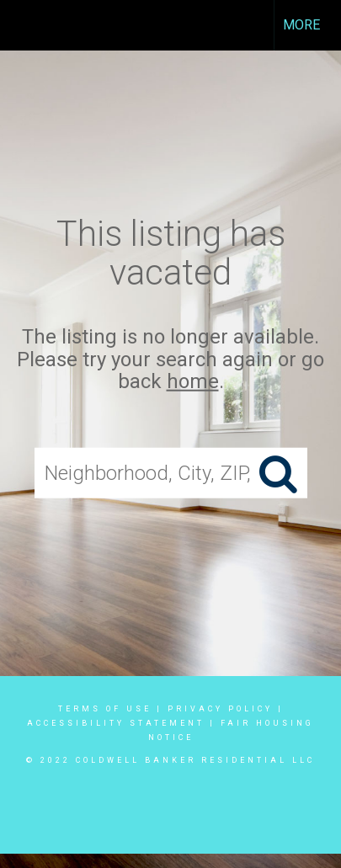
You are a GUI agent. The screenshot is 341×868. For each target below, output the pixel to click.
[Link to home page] (28, 25)
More (301, 25)
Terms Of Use (105, 709)
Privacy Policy (220, 709)
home (193, 381)
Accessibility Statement (116, 723)
